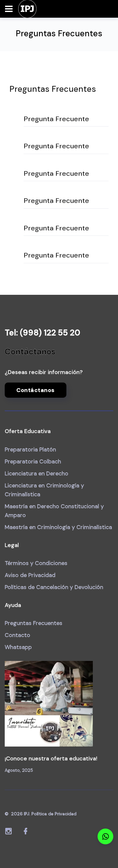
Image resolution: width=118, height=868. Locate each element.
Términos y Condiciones (36, 563)
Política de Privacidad (54, 814)
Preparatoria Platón (30, 449)
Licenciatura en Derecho (37, 473)
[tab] (66, 119)
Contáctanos (36, 390)
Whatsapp (18, 647)
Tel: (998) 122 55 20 (42, 333)
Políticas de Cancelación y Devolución (54, 587)
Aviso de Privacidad (30, 575)
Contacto (17, 635)
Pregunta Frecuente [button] (56, 119)
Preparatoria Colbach (33, 461)
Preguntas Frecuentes (34, 623)
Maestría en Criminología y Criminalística (58, 527)
